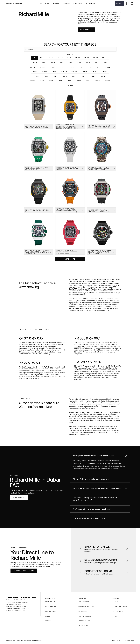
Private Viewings (85, 616)
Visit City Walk (117, 611)
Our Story (116, 602)
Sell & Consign (84, 602)
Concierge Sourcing (86, 606)
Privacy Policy (115, 640)
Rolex (48, 616)
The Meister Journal (120, 606)
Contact (115, 616)
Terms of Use (129, 640)
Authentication (84, 611)
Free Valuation (84, 621)
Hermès (48, 621)
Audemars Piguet (52, 611)
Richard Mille (51, 602)
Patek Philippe (51, 606)
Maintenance (84, 626)
